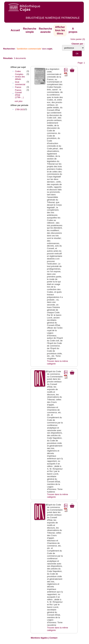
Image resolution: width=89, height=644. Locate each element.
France (18, 87)
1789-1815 (20, 110)
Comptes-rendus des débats (20, 77)
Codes (18, 71)
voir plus (18, 101)
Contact (53, 638)
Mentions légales (39, 638)
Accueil (15, 30)
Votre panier (76, 39)
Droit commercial (20, 83)
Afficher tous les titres (60, 30)
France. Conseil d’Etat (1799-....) (19, 94)
